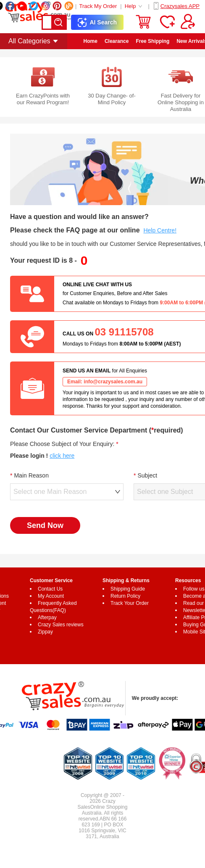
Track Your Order (130, 603)
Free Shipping (152, 41)
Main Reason (31, 475)
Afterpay (47, 617)
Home (91, 41)
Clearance (117, 41)
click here (62, 456)
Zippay (45, 632)
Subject (147, 475)
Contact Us (50, 589)
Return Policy (125, 596)
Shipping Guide (128, 589)
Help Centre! (160, 230)
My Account (51, 596)
